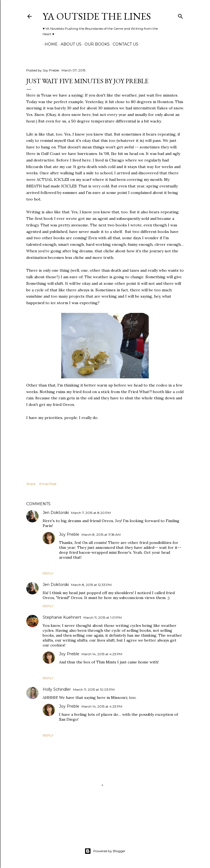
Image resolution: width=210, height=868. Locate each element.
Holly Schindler (57, 689)
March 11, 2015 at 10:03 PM (94, 689)
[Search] (180, 15)
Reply (48, 573)
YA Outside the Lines (97, 16)
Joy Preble (69, 534)
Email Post (48, 484)
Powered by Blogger (105, 851)
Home (49, 44)
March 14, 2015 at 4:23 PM (102, 654)
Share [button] (31, 484)
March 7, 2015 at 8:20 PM (91, 513)
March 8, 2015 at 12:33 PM (91, 585)
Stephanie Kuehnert (62, 617)
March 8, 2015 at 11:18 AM (101, 535)
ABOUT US (69, 44)
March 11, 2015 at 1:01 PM (103, 617)
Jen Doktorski (56, 513)
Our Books (95, 44)
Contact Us (124, 44)
